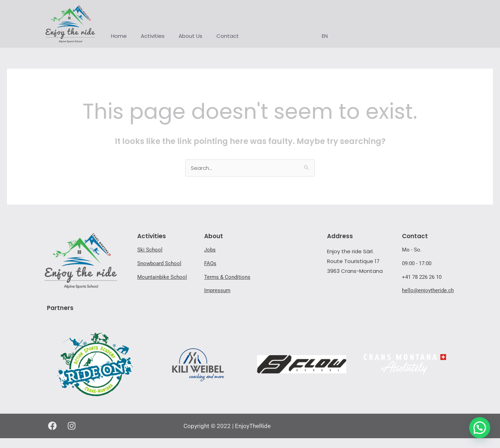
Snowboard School (159, 263)
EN (325, 36)
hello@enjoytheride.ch (428, 290)
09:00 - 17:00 (417, 263)
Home (119, 36)
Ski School (150, 250)
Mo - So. (412, 250)
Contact (228, 36)
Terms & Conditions (227, 277)
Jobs (210, 250)
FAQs (210, 263)
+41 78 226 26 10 (422, 277)
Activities (153, 36)
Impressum (217, 290)
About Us (190, 36)
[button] (480, 428)
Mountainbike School (162, 277)
